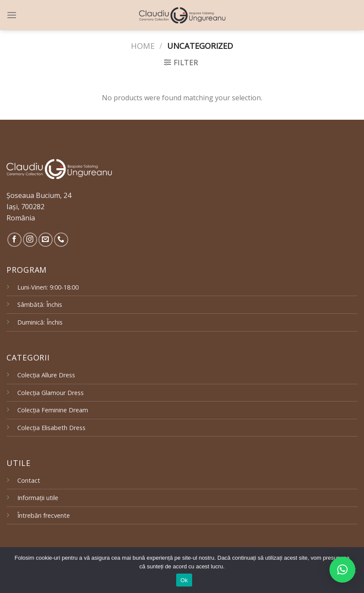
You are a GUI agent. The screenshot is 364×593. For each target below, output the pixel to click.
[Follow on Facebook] (14, 240)
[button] (342, 570)
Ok (184, 580)
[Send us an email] (46, 240)
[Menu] (12, 15)
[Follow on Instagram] (30, 240)
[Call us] (61, 240)
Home (143, 46)
